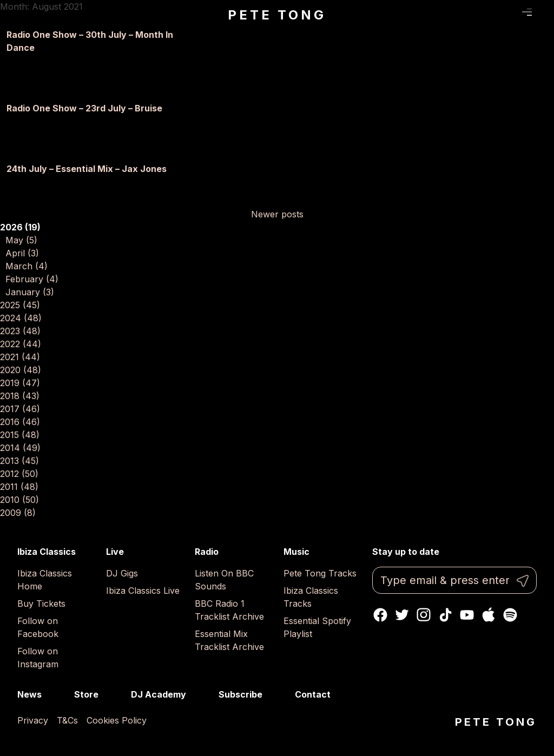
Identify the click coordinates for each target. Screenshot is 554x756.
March (27, 266)
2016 (20, 422)
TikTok (445, 615)
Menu (527, 12)
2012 (19, 474)
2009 (18, 513)
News (29, 694)
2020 (21, 370)
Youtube (467, 615)
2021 (20, 357)
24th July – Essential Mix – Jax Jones (87, 169)
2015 (20, 435)
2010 (19, 500)
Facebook (380, 615)
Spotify (510, 615)
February (32, 279)
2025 (20, 305)
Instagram (424, 615)
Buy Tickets (41, 604)
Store (86, 694)
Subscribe (240, 694)
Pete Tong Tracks (320, 573)
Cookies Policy (117, 720)
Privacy (33, 720)
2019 (20, 383)
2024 (21, 318)
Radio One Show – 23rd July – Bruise (84, 108)
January (30, 292)
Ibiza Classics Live (143, 591)
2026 (20, 227)
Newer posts (277, 214)
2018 (20, 396)
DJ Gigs (122, 573)
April (22, 253)
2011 (19, 487)
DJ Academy (159, 694)
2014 (20, 448)
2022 (21, 344)
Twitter (402, 615)
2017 (20, 409)
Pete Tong (277, 15)
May (21, 240)
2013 (19, 461)
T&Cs (67, 720)
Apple (489, 615)
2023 (20, 331)
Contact (313, 694)
